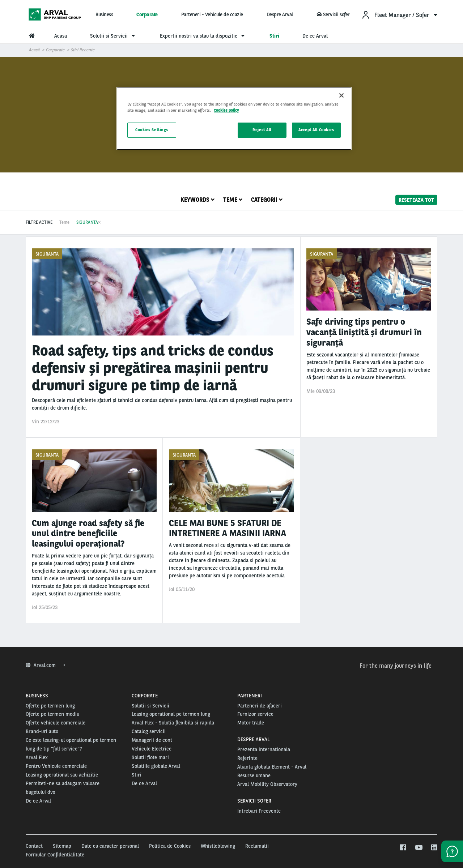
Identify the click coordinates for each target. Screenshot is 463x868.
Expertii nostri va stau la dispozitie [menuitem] (203, 36)
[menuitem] (399, 15)
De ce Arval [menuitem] (315, 36)
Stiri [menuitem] (274, 36)
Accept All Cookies (316, 130)
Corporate (147, 14)
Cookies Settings (152, 130)
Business (104, 14)
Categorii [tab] (267, 200)
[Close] (341, 95)
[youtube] (418, 848)
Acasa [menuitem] (61, 36)
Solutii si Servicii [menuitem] (113, 36)
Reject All (262, 130)
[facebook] (403, 848)
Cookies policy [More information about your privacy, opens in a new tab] (226, 110)
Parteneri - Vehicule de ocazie (212, 14)
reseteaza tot (416, 200)
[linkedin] (434, 848)
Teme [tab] (233, 200)
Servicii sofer (333, 14)
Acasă (34, 50)
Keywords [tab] (197, 200)
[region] (234, 118)
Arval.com (45, 665)
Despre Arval (280, 14)
